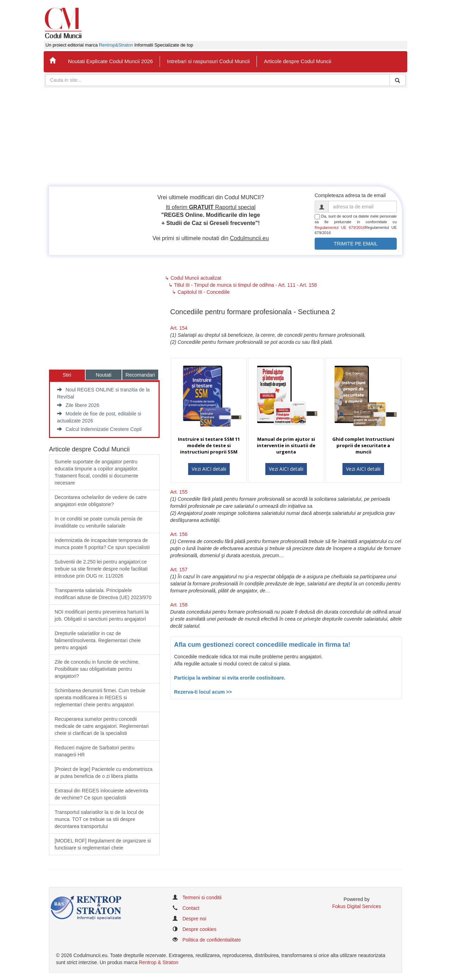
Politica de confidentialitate (212, 940)
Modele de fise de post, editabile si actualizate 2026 (99, 417)
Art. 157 (179, 570)
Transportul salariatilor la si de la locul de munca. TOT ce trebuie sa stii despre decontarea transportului (99, 819)
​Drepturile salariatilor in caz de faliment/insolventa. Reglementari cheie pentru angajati (98, 640)
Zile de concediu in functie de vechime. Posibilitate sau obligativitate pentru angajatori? (97, 669)
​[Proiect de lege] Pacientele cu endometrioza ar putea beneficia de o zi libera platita (104, 773)
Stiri (67, 375)
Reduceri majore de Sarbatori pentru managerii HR (94, 751)
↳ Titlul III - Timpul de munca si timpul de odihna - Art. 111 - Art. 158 (243, 285)
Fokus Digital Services (357, 906)
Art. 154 (179, 328)
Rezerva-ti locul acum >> (203, 692)
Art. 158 (179, 605)
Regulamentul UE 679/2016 (340, 227)
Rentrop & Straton (159, 962)
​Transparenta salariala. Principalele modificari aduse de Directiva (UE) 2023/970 (103, 594)
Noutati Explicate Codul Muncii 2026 (110, 61)
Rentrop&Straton (116, 45)
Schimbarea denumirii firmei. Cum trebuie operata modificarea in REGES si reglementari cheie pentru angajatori (100, 698)
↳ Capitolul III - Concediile (201, 292)
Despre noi (194, 919)
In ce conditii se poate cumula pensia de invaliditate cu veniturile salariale (98, 522)
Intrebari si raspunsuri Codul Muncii (208, 61)
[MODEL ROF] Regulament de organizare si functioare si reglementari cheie (103, 844)
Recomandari (140, 375)
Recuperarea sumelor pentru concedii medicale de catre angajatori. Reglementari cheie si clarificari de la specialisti (102, 726)
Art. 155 (179, 492)
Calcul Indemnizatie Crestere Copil (99, 429)
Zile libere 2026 (78, 405)
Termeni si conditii (202, 897)
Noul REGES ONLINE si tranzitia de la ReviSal (103, 393)
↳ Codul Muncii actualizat (193, 278)
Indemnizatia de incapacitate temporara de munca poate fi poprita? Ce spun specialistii (102, 544)
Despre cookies (200, 929)
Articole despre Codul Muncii (298, 61)
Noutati (104, 375)
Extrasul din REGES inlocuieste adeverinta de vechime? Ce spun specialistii (101, 794)
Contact (191, 908)
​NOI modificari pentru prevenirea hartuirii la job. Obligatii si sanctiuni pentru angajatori (102, 615)
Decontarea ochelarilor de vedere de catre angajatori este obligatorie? (101, 501)
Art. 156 (179, 534)
